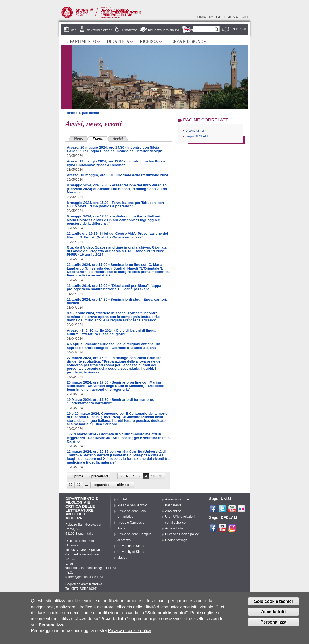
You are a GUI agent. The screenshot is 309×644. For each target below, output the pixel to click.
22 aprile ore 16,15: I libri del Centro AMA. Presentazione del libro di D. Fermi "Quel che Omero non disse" (117, 235)
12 (71, 485)
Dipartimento (81, 41)
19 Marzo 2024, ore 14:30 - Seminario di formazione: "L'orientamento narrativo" (110, 401)
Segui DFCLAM (197, 136)
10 (153, 476)
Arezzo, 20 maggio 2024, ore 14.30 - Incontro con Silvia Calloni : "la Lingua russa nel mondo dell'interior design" (115, 149)
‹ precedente (99, 476)
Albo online (173, 511)
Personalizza (273, 624)
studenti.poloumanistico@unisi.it (91, 568)
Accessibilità (174, 528)
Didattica (118, 41)
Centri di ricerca (100, 30)
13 (79, 485)
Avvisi (118, 139)
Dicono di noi (195, 131)
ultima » (123, 485)
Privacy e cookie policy (130, 633)
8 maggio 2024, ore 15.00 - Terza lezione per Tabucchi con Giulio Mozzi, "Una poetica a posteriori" (115, 204)
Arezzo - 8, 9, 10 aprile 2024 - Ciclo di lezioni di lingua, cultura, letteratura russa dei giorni (112, 332)
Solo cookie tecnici (273, 603)
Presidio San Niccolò (132, 505)
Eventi (101, 138)
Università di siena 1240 (222, 17)
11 (161, 476)
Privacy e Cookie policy (182, 534)
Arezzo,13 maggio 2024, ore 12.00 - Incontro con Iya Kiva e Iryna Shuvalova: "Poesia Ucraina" (116, 163)
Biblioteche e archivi (163, 30)
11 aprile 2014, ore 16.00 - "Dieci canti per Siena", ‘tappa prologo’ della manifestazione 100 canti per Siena (114, 287)
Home (70, 113)
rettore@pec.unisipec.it (84, 577)
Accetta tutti (273, 614)
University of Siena (131, 552)
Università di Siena (131, 546)
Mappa (122, 558)
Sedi (74, 30)
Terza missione (186, 41)
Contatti (123, 499)
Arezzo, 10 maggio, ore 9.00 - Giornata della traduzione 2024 (117, 175)
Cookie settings (176, 540)
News (79, 139)
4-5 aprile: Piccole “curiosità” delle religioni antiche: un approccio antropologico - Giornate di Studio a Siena (113, 346)
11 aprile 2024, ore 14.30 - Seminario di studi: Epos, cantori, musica (117, 301)
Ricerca (149, 41)
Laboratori (130, 30)
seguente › (102, 485)
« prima (78, 476)
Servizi (194, 30)
